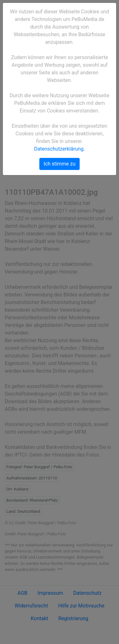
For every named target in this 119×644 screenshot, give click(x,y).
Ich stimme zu (59, 164)
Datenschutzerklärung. (60, 149)
